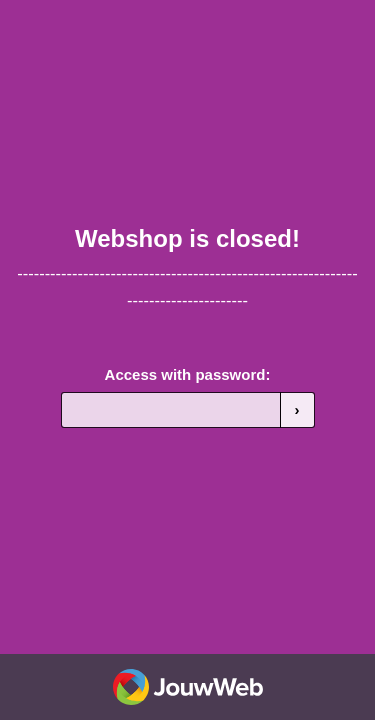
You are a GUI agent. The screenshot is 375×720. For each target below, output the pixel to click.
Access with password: (188, 374)
